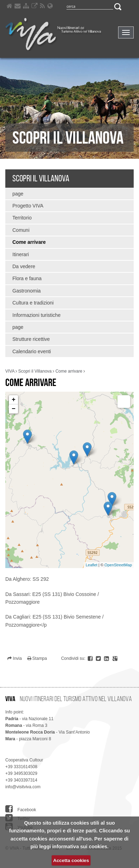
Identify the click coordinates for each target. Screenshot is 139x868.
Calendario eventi (32, 351)
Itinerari (21, 254)
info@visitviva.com (23, 787)
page (18, 194)
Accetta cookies (71, 860)
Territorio (22, 218)
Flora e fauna (27, 278)
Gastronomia (27, 291)
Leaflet (91, 565)
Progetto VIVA (28, 206)
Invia (15, 658)
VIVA (10, 371)
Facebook (21, 809)
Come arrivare (29, 242)
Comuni (21, 230)
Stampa (37, 658)
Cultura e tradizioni (33, 303)
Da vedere (24, 266)
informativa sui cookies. (80, 846)
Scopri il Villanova (41, 178)
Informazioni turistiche (36, 315)
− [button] (14, 409)
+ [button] (14, 400)
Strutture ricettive (31, 339)
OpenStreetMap (118, 565)
